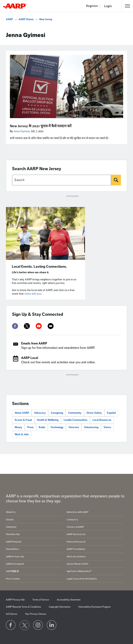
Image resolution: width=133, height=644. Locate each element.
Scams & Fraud (23, 420)
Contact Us (72, 519)
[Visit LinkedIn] (52, 625)
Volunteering (91, 427)
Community (75, 413)
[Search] (116, 180)
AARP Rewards (14, 542)
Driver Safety (94, 413)
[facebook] (15, 326)
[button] (127, 6)
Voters (107, 427)
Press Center (13, 579)
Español (111, 413)
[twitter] (27, 326)
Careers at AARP (75, 527)
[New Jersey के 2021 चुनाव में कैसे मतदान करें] (66, 87)
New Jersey (46, 19)
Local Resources (102, 420)
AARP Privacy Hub (15, 600)
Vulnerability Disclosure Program (94, 607)
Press (30, 427)
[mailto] (51, 326)
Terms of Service (41, 600)
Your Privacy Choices (36, 614)
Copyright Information (60, 607)
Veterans (74, 427)
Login (108, 6)
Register (92, 6)
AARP (9, 19)
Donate (10, 519)
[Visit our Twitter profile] (25, 625)
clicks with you (33, 294)
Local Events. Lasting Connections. (39, 267)
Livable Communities (75, 420)
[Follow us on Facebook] (11, 625)
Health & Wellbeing (48, 420)
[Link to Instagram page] (38, 625)
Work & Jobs (22, 434)
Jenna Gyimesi (22, 131)
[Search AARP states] (62, 180)
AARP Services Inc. (76, 534)
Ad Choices (12, 614)
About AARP (22, 413)
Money (18, 427)
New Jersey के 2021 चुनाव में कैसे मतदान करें (41, 126)
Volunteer (11, 527)
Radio (42, 427)
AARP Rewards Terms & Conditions (23, 607)
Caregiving (57, 413)
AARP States (26, 19)
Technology (57, 427)
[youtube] (39, 326)
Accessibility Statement (69, 600)
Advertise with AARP (77, 512)
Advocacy (40, 413)
